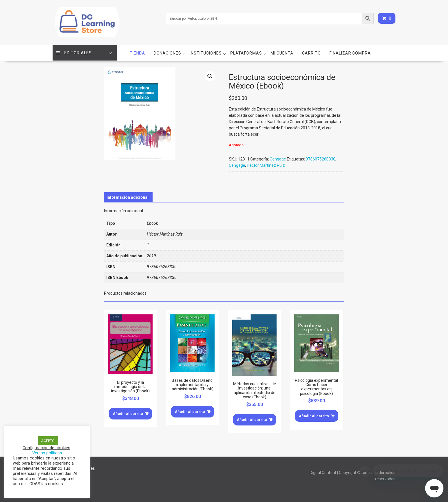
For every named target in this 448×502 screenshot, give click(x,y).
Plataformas (246, 52)
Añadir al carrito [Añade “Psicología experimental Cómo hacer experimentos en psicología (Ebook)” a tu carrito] (314, 414)
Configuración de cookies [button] (46, 448)
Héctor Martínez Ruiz (266, 164)
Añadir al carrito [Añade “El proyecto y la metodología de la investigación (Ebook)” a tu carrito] (128, 412)
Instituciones (206, 52)
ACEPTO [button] (48, 441)
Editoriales (75, 52)
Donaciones (167, 52)
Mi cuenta (282, 52)
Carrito (311, 52)
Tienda (137, 52)
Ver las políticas (47, 453)
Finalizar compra (350, 52)
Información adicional (128, 196)
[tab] (128, 196)
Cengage (278, 158)
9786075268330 (321, 158)
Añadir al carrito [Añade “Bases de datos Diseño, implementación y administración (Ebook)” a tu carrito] (190, 410)
